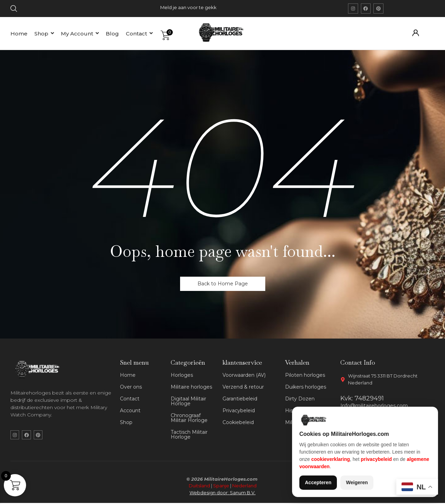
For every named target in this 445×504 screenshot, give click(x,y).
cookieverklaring (330, 459)
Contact (130, 399)
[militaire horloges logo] (225, 32)
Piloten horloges (305, 375)
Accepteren (318, 482)
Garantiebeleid (240, 399)
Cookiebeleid (238, 422)
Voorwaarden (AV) (244, 375)
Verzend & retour (243, 387)
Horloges (182, 375)
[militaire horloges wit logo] (39, 369)
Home (128, 375)
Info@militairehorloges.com (374, 406)
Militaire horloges (191, 387)
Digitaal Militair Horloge (188, 401)
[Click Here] (14, 10)
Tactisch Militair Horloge (189, 434)
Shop (126, 422)
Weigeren (357, 482)
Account (130, 410)
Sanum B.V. (243, 493)
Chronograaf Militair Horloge (189, 418)
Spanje (221, 487)
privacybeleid (377, 459)
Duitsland (199, 487)
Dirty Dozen (300, 399)
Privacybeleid (239, 410)
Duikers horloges (306, 387)
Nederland (244, 487)
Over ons (131, 387)
